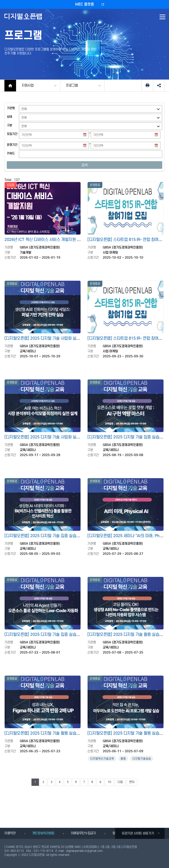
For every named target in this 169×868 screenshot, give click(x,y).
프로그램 (72, 85)
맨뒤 (132, 782)
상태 (9, 117)
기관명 (11, 108)
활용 (123, 759)
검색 (84, 165)
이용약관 (10, 833)
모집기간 (12, 134)
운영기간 (12, 145)
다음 (120, 782)
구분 (9, 125)
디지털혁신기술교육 (102, 759)
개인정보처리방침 (43, 833)
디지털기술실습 (142, 759)
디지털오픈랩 (24, 20)
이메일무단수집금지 (83, 833)
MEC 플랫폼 (85, 4)
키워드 (11, 153)
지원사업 (28, 85)
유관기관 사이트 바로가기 (141, 833)
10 (109, 782)
